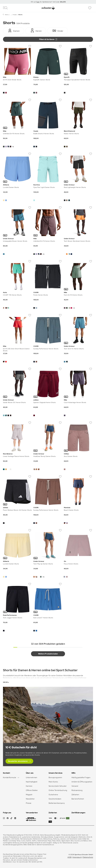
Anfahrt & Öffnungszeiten (82, 782)
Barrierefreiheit (78, 799)
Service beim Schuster (58, 786)
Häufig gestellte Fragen (81, 777)
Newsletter (30, 799)
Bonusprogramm (55, 777)
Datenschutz (88, 857)
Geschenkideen (55, 799)
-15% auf (33, 2)
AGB (69, 857)
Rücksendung (77, 790)
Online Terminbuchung (58, 790)
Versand (75, 786)
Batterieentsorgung (57, 803)
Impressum (77, 857)
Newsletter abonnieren (18, 761)
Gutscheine (53, 795)
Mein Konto (53, 782)
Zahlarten (75, 795)
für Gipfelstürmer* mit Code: (52, 2)
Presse (29, 803)
